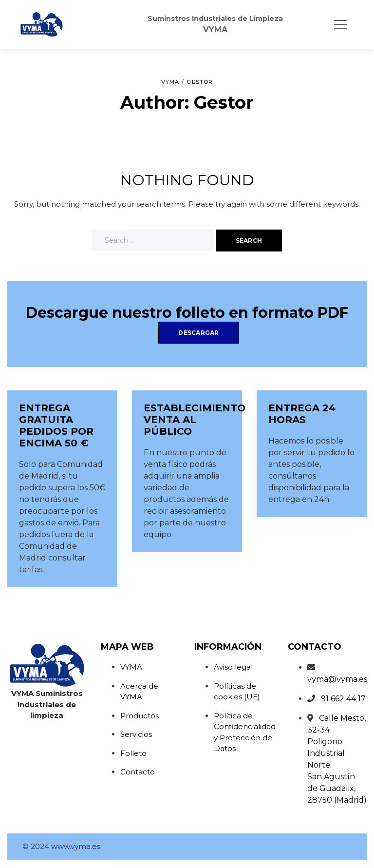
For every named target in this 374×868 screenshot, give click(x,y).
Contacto (138, 772)
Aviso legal (233, 667)
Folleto (133, 753)
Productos (140, 716)
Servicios (136, 734)
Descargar (198, 333)
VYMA (131, 667)
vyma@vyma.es (337, 679)
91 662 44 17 (343, 699)
